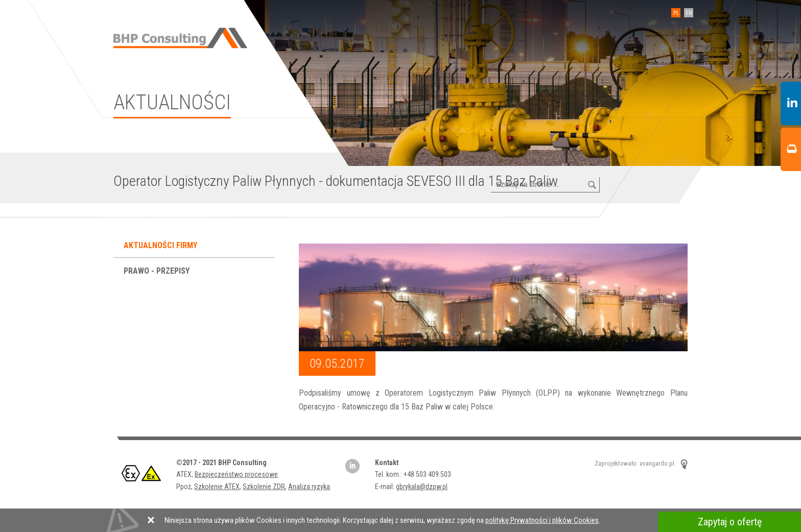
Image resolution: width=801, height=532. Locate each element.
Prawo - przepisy (158, 271)
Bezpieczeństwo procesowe (236, 474)
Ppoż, (185, 487)
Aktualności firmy (161, 245)
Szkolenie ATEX (217, 487)
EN (689, 13)
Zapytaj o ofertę (730, 522)
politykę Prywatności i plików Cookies (542, 520)
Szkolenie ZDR (264, 487)
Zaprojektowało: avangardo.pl (634, 463)
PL (676, 13)
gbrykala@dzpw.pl (422, 487)
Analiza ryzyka (309, 487)
